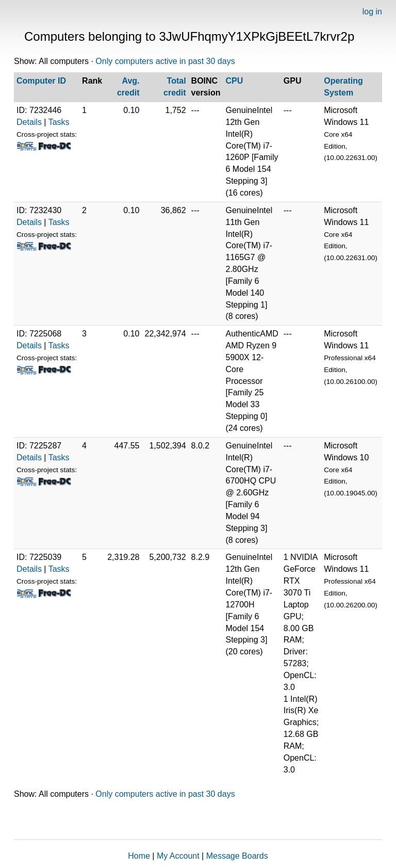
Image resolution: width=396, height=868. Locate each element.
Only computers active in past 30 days (165, 61)
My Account (178, 856)
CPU (235, 81)
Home (139, 856)
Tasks (59, 122)
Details (29, 122)
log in (372, 12)
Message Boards (237, 856)
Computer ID (41, 81)
